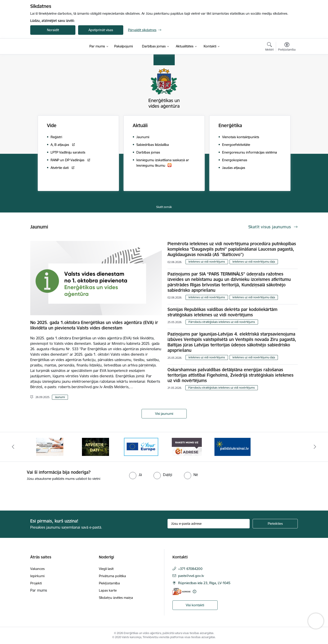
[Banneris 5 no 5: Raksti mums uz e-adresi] (187, 447)
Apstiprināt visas (101, 30)
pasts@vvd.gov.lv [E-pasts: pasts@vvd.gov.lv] (191, 576)
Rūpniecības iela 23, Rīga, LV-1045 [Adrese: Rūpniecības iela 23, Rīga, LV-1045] (204, 583)
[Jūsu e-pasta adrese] (209, 524)
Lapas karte (108, 590)
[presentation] (38, 494)
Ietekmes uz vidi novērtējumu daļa (254, 262)
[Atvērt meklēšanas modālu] (269, 47)
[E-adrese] (181, 591)
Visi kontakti (195, 605)
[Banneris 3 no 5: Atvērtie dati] (95, 447)
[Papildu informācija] (194, 591)
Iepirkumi (37, 576)
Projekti (36, 583)
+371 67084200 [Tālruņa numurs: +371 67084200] (190, 569)
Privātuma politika (112, 576)
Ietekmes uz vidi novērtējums (207, 262)
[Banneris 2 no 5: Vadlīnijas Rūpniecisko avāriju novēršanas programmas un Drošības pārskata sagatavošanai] (50, 447)
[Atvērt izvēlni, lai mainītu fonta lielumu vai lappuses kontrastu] (287, 47)
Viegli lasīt (106, 569)
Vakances (37, 569)
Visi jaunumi (164, 414)
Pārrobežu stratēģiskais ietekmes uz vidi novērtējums (222, 322)
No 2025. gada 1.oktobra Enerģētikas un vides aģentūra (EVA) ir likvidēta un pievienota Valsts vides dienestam (94, 325)
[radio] (135, 475)
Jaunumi (60, 397)
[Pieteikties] (275, 524)
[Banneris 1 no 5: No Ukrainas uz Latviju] (233, 447)
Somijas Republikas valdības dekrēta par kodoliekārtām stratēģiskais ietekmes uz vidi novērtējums (222, 312)
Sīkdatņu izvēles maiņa (116, 598)
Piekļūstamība (109, 583)
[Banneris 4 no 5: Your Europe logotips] (141, 447)
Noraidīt (53, 30)
